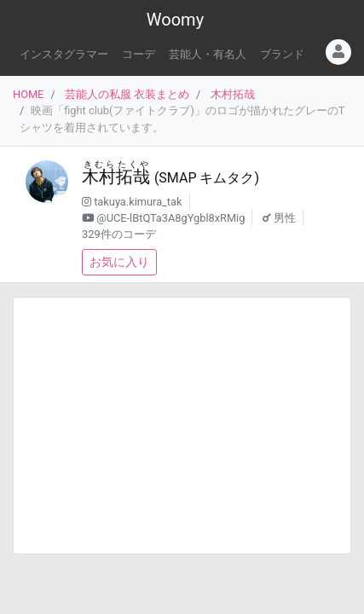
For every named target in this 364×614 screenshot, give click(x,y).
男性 (285, 218)
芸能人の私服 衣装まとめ (127, 94)
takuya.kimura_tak (138, 202)
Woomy (175, 20)
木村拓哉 (233, 94)
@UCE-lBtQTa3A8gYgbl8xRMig (170, 218)
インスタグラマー (64, 54)
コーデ (139, 54)
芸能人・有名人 (208, 54)
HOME (28, 94)
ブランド (282, 54)
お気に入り (119, 262)
